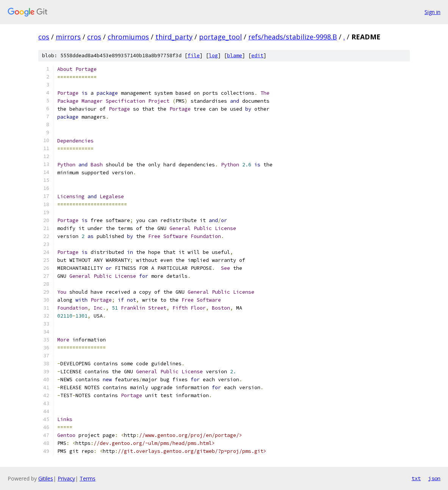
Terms (88, 478)
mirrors (68, 37)
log (213, 56)
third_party (174, 37)
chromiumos (128, 37)
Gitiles (46, 478)
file (194, 56)
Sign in (432, 12)
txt (416, 478)
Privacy (66, 478)
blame (235, 56)
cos (44, 37)
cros (94, 37)
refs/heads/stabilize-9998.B (293, 37)
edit (257, 56)
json (434, 478)
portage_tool (220, 37)
